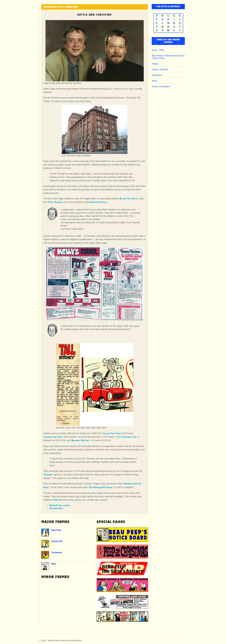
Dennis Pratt (57, 541)
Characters (157, 75)
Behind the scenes (60, 505)
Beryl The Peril (129, 199)
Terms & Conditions (161, 86)
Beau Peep (56, 530)
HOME (47, 7)
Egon (54, 564)
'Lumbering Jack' (53, 437)
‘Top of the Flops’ (112, 433)
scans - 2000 (158, 50)
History (155, 64)
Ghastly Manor (99, 202)
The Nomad (56, 552)
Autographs (56, 508)
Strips (154, 81)
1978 (55, 500)
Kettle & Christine (65, 7)
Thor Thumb (55, 202)
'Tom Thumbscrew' (126, 437)
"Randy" (48, 475)
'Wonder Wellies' (80, 440)
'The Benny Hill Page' (100, 487)
